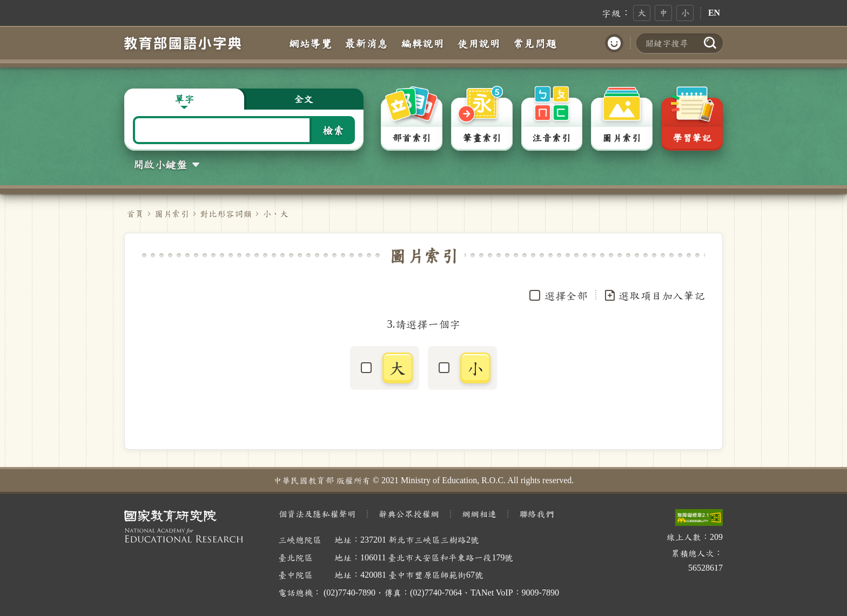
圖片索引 (172, 214)
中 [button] (663, 13)
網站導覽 (310, 43)
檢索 (333, 130)
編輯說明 (422, 43)
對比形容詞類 (226, 214)
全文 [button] (304, 99)
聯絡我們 (536, 514)
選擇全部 (566, 295)
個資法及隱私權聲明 (317, 514)
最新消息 (366, 43)
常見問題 (535, 43)
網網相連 (479, 514)
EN (714, 13)
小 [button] (685, 13)
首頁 (135, 214)
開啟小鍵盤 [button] (160, 164)
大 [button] (642, 13)
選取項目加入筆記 (654, 295)
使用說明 (479, 43)
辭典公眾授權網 (409, 514)
